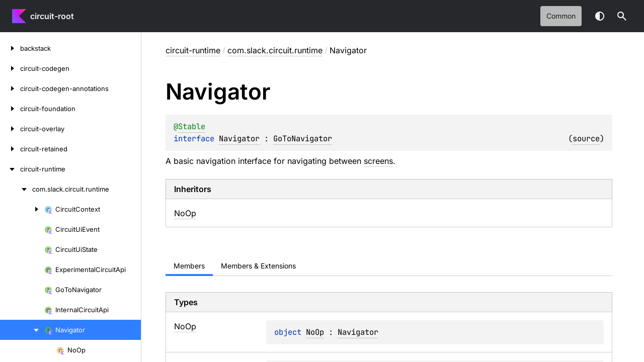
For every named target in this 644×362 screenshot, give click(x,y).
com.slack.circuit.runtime (275, 50)
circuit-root (52, 16)
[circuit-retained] (10, 149)
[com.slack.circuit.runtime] (16, 189)
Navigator (239, 139)
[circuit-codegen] (10, 68)
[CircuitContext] (22, 209)
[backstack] (10, 48)
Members (189, 266)
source (586, 139)
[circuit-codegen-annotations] (10, 88)
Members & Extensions (258, 266)
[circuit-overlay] (10, 129)
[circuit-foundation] (10, 109)
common (561, 16)
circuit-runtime (193, 50)
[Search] (622, 16)
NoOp (185, 213)
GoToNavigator (303, 139)
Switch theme (600, 16)
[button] (622, 16)
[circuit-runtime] (10, 169)
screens (378, 161)
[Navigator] (22, 330)
